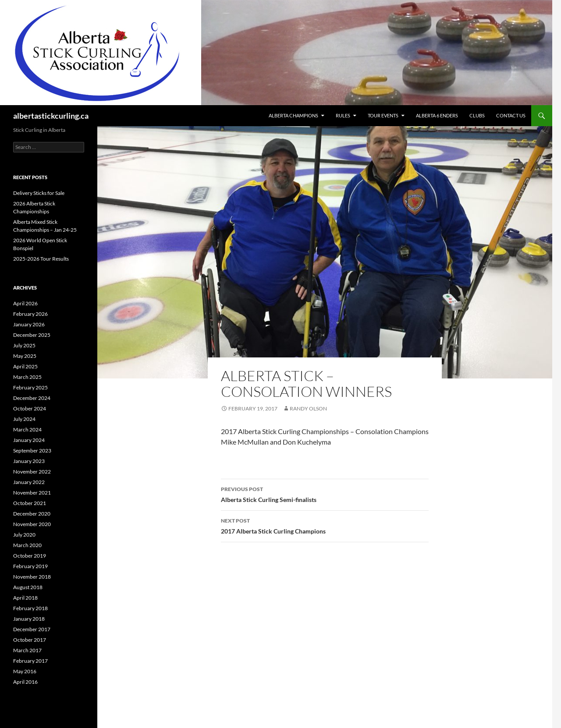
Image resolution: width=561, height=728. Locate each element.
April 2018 (25, 598)
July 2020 (24, 535)
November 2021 (32, 493)
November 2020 (32, 524)
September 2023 (32, 451)
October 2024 (30, 408)
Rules (343, 115)
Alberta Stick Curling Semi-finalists (325, 494)
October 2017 (30, 640)
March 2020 (27, 545)
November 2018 (32, 577)
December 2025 (32, 335)
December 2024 (32, 398)
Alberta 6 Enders (437, 115)
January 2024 (29, 440)
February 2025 (30, 387)
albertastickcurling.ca (51, 116)
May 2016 (25, 671)
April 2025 (25, 366)
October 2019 (30, 556)
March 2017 (27, 650)
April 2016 (25, 682)
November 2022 (32, 472)
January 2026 (29, 324)
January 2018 (29, 619)
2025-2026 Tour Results (41, 259)
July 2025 (24, 345)
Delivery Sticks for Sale (39, 193)
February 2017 (30, 661)
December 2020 (32, 514)
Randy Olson (308, 408)
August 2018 (28, 587)
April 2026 (25, 303)
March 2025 (27, 377)
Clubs (477, 115)
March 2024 (27, 429)
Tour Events (383, 115)
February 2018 (30, 608)
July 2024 (24, 419)
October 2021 (30, 503)
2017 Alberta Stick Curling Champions (325, 525)
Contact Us (511, 115)
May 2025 (25, 356)
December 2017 (32, 629)
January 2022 (29, 482)
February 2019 (30, 566)
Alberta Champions (293, 115)
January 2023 (29, 461)
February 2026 (30, 314)
